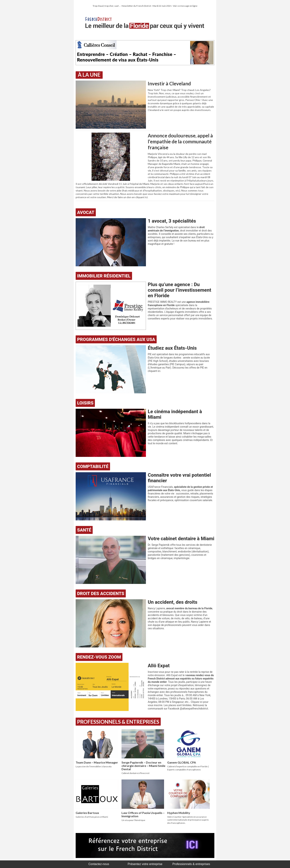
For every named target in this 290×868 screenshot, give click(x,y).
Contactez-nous (99, 864)
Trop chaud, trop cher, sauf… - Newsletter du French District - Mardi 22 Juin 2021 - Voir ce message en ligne (145, 6)
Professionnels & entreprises (191, 864)
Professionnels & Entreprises (118, 722)
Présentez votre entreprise (145, 864)
